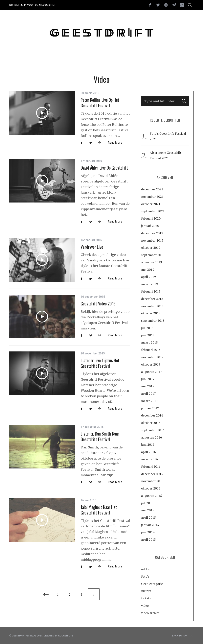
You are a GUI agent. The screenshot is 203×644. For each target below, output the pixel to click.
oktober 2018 (151, 313)
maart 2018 (149, 342)
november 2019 (152, 240)
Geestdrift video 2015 (98, 304)
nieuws (146, 591)
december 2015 (152, 474)
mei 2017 (148, 386)
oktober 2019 (151, 248)
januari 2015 (150, 525)
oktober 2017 (151, 364)
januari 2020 (150, 226)
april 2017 (148, 394)
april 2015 (148, 517)
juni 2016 (148, 444)
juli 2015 (147, 503)
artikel (146, 569)
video (145, 606)
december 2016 (152, 415)
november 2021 (152, 197)
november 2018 (152, 306)
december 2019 (152, 233)
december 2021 (152, 189)
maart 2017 (149, 401)
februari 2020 (151, 218)
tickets (146, 598)
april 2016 (148, 452)
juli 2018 (147, 328)
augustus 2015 (152, 496)
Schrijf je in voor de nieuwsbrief (32, 5)
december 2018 (152, 299)
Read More (115, 143)
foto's (145, 576)
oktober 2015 (151, 488)
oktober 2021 (151, 204)
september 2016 (153, 430)
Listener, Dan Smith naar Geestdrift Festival (100, 436)
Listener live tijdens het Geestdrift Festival (100, 363)
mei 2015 (148, 510)
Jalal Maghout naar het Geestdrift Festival (99, 510)
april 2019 (148, 277)
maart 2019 (149, 284)
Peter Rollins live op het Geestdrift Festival (100, 103)
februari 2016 (151, 466)
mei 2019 (148, 270)
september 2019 (153, 255)
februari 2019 (151, 291)
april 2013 (148, 539)
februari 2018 (151, 350)
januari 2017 (150, 408)
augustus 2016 (152, 437)
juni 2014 (148, 532)
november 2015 (152, 481)
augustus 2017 (152, 372)
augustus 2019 (152, 262)
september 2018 (153, 321)
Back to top (183, 636)
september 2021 (153, 211)
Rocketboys (66, 636)
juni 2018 (148, 335)
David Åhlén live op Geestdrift (104, 168)
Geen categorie (152, 584)
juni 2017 (148, 379)
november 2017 (152, 357)
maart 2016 (149, 459)
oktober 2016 (151, 423)
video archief (150, 613)
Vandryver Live (92, 247)
